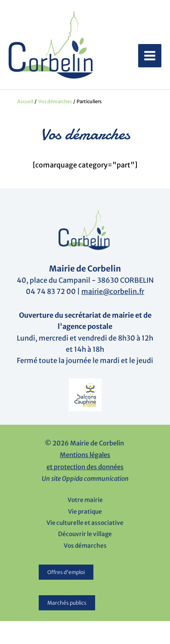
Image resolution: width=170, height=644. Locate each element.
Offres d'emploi (66, 572)
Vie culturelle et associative (85, 523)
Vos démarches (85, 546)
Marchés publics (67, 603)
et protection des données (85, 467)
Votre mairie (85, 500)
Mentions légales (85, 455)
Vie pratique (85, 512)
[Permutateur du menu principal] (150, 56)
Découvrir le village (85, 534)
